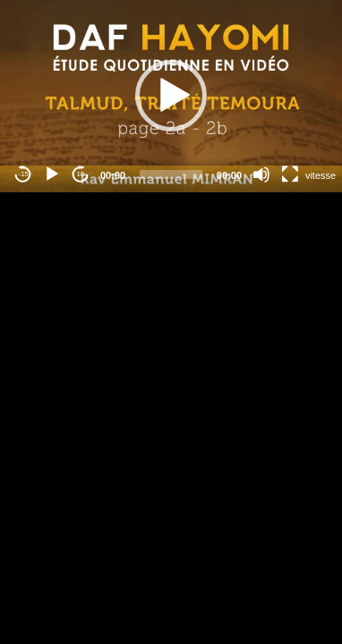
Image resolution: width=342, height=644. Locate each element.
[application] (171, 96)
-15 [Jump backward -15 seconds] (23, 174)
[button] (171, 96)
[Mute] (261, 174)
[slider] (171, 174)
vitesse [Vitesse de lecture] (321, 175)
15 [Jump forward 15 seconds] (81, 174)
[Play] (52, 174)
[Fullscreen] (290, 174)
